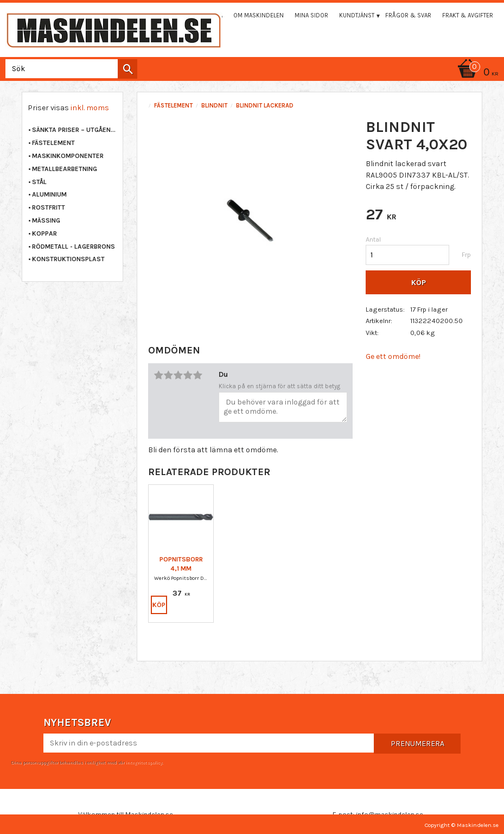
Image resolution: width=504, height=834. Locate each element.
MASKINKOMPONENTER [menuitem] (68, 156)
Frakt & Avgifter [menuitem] (468, 15)
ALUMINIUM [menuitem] (49, 194)
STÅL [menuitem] (39, 182)
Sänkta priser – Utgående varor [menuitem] (75, 130)
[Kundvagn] (476, 73)
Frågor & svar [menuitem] (408, 15)
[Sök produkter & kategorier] (69, 69)
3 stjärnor (178, 375)
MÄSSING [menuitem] (46, 220)
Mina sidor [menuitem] (311, 15)
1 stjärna (158, 375)
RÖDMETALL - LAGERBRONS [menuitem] (74, 247)
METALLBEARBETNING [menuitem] (65, 169)
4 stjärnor (188, 375)
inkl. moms (90, 108)
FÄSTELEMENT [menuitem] (53, 143)
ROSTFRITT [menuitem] (49, 207)
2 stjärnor (168, 375)
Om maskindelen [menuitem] (259, 15)
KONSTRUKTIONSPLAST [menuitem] (68, 259)
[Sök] (127, 69)
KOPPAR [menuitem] (44, 233)
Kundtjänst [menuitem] (357, 15)
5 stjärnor (197, 375)
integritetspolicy (144, 762)
